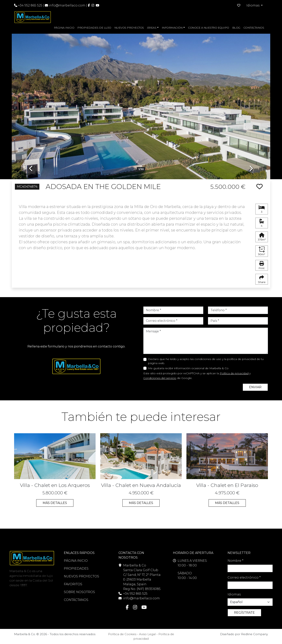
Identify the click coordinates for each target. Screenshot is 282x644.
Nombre (235, 561)
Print (262, 265)
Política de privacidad (234, 373)
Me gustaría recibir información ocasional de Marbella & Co (188, 368)
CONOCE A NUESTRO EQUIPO (209, 28)
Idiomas (234, 594)
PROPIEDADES (76, 568)
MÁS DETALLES (55, 503)
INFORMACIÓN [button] (172, 28)
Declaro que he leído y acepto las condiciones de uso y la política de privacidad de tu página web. (206, 361)
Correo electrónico (244, 578)
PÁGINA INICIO (64, 28)
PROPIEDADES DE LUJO (94, 28)
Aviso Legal (147, 634)
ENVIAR (255, 387)
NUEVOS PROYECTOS (129, 28)
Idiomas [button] (253, 5)
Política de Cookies (122, 634)
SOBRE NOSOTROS (79, 592)
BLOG (236, 28)
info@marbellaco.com (67, 5)
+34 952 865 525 (28, 5)
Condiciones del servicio (160, 378)
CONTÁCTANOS (254, 28)
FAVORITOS (73, 584)
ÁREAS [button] (152, 28)
